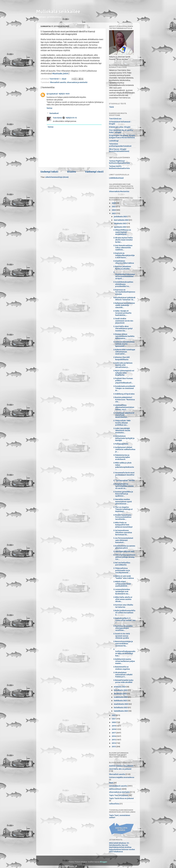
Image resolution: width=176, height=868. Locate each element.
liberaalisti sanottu (58, 82)
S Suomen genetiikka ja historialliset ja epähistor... (123, 494)
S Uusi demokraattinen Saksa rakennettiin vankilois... (123, 248)
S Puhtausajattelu (121, 444)
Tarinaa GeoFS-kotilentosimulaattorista (119, 167)
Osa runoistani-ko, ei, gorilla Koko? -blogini (121, 131)
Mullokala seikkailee (58, 11)
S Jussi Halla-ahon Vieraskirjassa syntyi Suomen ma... (123, 329)
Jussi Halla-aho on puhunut (120, 769)
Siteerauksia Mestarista (119, 191)
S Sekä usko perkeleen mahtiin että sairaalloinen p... (123, 365)
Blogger (104, 862)
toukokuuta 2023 (121, 697)
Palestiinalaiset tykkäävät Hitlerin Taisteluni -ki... (124, 299)
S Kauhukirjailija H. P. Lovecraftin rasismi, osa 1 (124, 620)
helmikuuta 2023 (121, 707)
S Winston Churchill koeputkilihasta (122, 358)
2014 (114, 743)
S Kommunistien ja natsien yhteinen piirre (124, 547)
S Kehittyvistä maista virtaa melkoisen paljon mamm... (124, 661)
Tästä (111, 107)
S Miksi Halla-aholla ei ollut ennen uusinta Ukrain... (123, 599)
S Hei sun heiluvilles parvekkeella (122, 564)
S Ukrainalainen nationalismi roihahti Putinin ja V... (123, 675)
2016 (114, 736)
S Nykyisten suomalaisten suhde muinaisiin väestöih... (124, 305)
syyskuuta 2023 (120, 227)
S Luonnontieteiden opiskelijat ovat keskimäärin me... (122, 592)
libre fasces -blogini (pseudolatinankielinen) (119, 150)
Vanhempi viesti (94, 172)
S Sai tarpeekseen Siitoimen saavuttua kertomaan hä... (123, 533)
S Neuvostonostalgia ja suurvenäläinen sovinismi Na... (123, 644)
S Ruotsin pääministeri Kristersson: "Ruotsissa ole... (124, 399)
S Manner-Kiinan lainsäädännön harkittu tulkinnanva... (124, 336)
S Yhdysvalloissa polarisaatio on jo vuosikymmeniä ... (122, 570)
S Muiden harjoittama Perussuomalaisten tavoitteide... (122, 517)
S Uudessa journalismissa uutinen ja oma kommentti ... (124, 344)
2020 (114, 722)
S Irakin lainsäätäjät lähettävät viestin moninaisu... (122, 431)
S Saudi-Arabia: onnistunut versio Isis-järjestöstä (124, 321)
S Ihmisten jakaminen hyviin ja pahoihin (122, 268)
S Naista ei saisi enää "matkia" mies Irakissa (124, 577)
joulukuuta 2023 (121, 217)
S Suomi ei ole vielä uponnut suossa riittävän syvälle (122, 636)
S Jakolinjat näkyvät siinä (124, 551)
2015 (114, 740)
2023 (114, 213)
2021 (114, 719)
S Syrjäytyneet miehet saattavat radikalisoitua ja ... (124, 449)
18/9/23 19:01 (64, 94)
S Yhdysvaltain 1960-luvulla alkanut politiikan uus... (122, 423)
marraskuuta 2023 (121, 220)
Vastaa (49, 108)
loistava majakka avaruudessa (122, 777)
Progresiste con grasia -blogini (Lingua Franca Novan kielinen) (122, 136)
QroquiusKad (52, 94)
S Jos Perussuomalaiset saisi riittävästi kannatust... (123, 540)
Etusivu (72, 172)
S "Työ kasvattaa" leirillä (124, 480)
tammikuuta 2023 (121, 711)
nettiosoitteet (115, 789)
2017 (114, 733)
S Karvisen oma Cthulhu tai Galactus (123, 606)
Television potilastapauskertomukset (120, 145)
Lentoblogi (114, 141)
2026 (114, 203)
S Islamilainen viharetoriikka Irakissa (124, 262)
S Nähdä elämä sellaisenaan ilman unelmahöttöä (122, 584)
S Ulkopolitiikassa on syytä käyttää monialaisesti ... (122, 232)
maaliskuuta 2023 (121, 704)
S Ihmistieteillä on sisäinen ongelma (122, 668)
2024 (114, 210)
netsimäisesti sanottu (118, 786)
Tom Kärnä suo (115, 119)
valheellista (114, 804)
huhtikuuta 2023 (121, 701)
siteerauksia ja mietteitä (77, 82)
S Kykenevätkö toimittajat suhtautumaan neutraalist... (124, 352)
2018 (114, 729)
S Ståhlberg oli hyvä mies (124, 394)
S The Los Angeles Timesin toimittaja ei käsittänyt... (123, 509)
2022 (114, 715)
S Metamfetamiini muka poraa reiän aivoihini (123, 681)
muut (111, 783)
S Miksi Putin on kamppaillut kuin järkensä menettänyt (123, 525)
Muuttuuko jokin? (60, 73)
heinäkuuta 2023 (121, 690)
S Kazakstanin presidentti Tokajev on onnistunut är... (124, 388)
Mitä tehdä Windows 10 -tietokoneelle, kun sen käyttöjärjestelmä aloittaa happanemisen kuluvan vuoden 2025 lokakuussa (122, 847)
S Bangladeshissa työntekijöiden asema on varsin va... (123, 486)
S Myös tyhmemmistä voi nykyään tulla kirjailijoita (124, 373)
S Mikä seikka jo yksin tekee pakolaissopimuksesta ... (124, 466)
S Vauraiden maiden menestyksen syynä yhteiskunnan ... (123, 502)
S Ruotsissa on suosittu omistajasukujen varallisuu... (123, 628)
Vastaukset (54, 113)
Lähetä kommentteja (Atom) (57, 177)
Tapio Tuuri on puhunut (119, 795)
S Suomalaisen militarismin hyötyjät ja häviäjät (124, 438)
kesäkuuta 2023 (120, 694)
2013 (114, 747)
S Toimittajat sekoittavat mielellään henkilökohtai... (124, 415)
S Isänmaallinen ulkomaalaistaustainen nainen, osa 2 (124, 407)
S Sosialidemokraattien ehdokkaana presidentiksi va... (123, 284)
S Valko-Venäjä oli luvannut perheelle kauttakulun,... (122, 313)
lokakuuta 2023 (120, 223)
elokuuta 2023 (120, 687)
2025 (114, 207)
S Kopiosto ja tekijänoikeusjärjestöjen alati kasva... (124, 255)
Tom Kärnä (57, 118)
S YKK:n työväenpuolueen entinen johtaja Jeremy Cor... (124, 557)
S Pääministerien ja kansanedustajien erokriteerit (122, 457)
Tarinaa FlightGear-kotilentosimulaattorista (119, 162)
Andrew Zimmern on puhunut (121, 766)
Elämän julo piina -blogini (120, 127)
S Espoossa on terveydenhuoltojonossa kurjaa (124, 292)
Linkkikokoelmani (116, 178)
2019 (114, 726)
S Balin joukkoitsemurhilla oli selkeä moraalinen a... (124, 613)
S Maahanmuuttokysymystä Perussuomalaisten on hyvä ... (124, 275)
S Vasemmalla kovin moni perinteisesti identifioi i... (124, 475)
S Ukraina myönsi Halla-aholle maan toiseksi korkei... (123, 240)
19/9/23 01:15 (71, 118)
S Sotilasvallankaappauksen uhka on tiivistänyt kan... (124, 652)
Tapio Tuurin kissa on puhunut (121, 798)
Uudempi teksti (49, 172)
